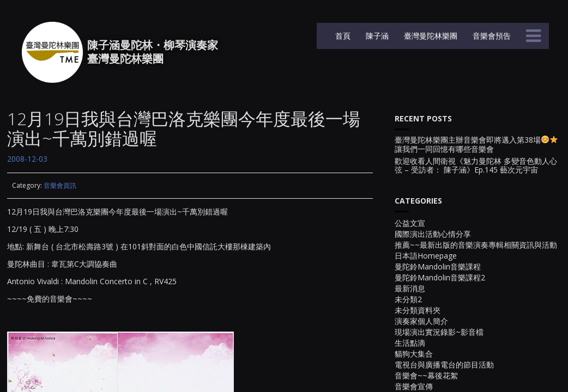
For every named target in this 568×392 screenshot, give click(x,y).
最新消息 (410, 288)
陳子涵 (376, 36)
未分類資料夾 (418, 310)
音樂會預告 (491, 36)
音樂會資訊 (60, 185)
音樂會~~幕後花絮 (426, 375)
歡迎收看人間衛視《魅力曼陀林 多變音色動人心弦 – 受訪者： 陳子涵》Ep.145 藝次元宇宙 (476, 166)
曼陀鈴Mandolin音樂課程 (438, 267)
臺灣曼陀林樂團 (430, 36)
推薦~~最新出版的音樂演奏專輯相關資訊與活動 (476, 245)
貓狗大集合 (414, 354)
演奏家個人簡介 (421, 321)
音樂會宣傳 (414, 386)
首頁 (342, 36)
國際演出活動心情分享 (433, 234)
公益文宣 (410, 223)
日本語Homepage (426, 256)
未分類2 (408, 299)
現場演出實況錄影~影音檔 (439, 332)
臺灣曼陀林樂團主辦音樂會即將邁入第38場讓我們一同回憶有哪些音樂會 (476, 145)
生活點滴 (410, 343)
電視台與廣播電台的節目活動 (444, 365)
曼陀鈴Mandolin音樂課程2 (440, 277)
